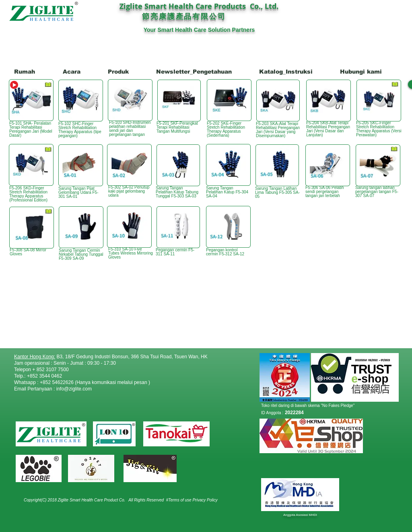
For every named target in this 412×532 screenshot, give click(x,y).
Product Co (114, 500)
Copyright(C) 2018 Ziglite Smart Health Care (64, 500)
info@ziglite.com (74, 389)
